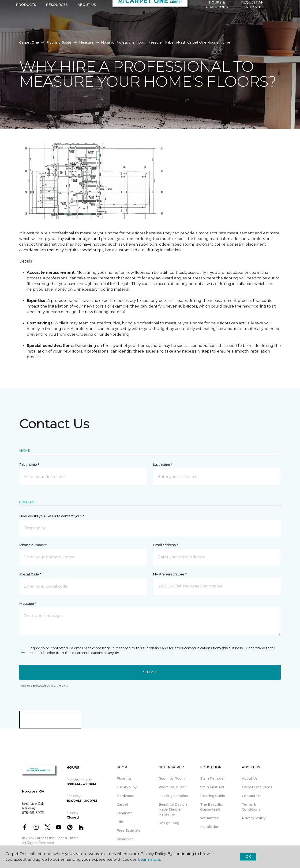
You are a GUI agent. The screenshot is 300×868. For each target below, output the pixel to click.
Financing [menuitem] (125, 839)
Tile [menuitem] (120, 822)
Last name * (163, 465)
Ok (248, 857)
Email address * (165, 545)
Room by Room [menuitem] (172, 778)
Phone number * (33, 545)
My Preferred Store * (170, 574)
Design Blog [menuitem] (169, 823)
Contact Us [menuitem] (251, 796)
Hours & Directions (217, 28)
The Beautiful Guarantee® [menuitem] (212, 807)
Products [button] (26, 28)
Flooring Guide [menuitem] (213, 796)
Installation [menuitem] (210, 827)
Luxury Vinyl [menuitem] (127, 787)
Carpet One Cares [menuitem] (257, 787)
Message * (28, 604)
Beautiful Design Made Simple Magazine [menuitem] (173, 809)
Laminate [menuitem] (125, 813)
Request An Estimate (252, 28)
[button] (274, 28)
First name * (29, 465)
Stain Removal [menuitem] (212, 778)
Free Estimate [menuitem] (129, 830)
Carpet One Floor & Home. (57, 838)
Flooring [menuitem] (124, 778)
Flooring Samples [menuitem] (173, 796)
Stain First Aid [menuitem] (212, 787)
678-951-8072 (88, 8)
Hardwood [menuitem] (126, 796)
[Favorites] (280, 28)
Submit (150, 672)
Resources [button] (57, 28)
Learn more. (149, 859)
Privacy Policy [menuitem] (254, 818)
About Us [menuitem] (250, 778)
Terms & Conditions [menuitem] (251, 807)
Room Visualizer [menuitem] (172, 787)
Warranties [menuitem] (209, 818)
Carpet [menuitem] (122, 804)
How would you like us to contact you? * (52, 516)
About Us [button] (87, 28)
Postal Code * (30, 574)
